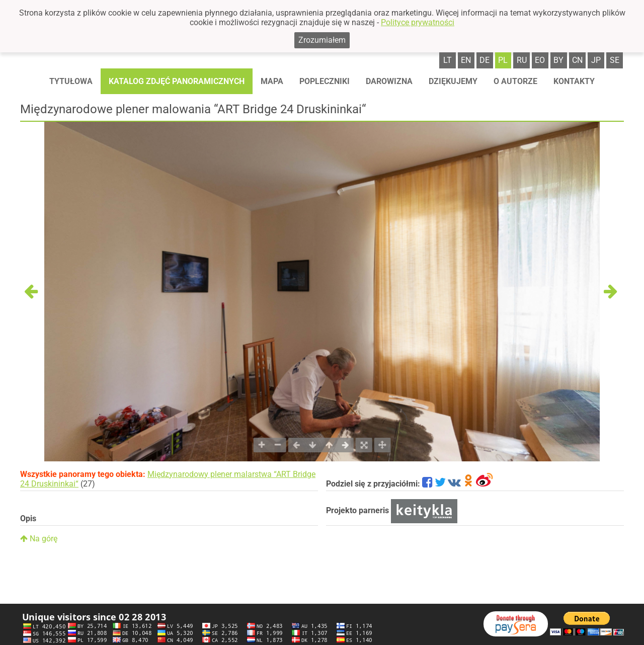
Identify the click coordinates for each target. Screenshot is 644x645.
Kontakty (574, 81)
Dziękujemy (453, 81)
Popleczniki (325, 81)
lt (448, 60)
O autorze (515, 81)
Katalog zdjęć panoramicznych (177, 81)
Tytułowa (71, 81)
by (558, 60)
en (466, 60)
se (615, 60)
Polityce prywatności (418, 22)
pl (503, 60)
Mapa (272, 81)
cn (577, 60)
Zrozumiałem (322, 40)
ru (522, 60)
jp (596, 60)
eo (540, 60)
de (485, 60)
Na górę (39, 539)
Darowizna (389, 81)
